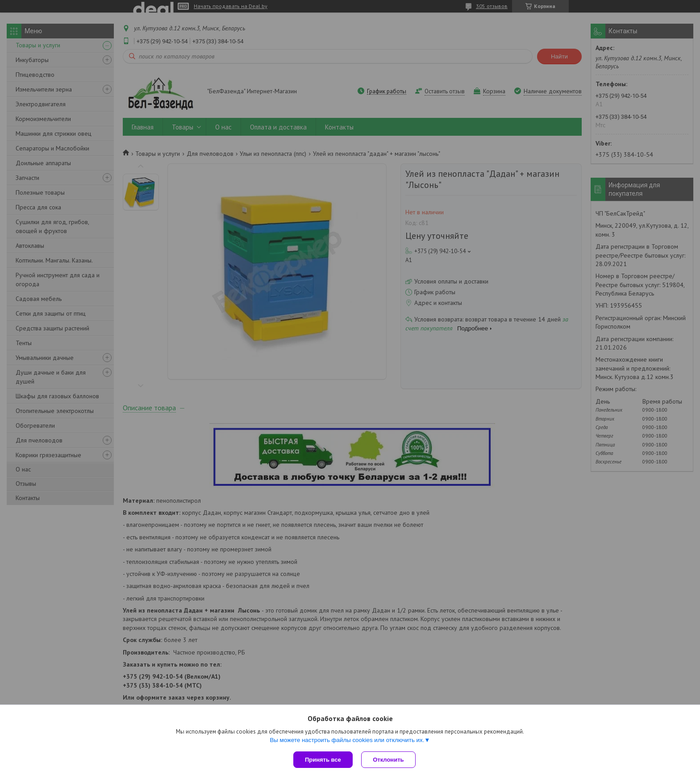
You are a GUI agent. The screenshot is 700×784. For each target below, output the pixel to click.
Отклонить (389, 760)
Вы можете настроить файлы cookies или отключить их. (347, 740)
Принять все (323, 760)
